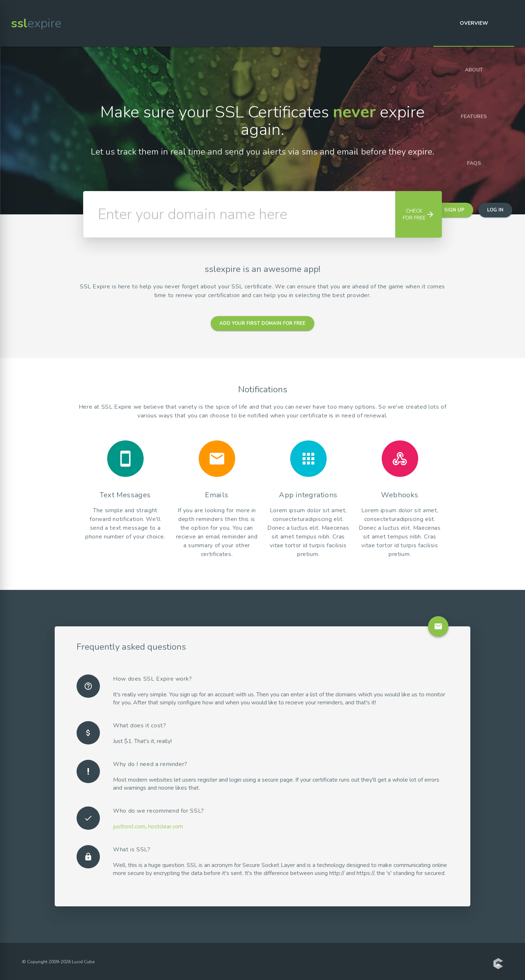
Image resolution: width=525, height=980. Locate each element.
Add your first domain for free (262, 323)
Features (474, 116)
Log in (495, 210)
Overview (474, 23)
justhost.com (129, 827)
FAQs (474, 163)
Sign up (454, 210)
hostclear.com (166, 827)
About (474, 70)
